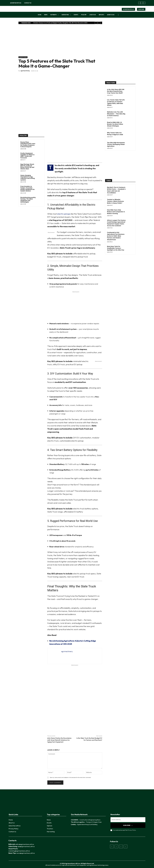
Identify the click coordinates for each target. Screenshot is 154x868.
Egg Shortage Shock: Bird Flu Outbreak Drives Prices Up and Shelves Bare (27, 167)
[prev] (96, 23)
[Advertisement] (60, 43)
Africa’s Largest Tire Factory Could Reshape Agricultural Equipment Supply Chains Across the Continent (116, 223)
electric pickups (64, 214)
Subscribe (128, 825)
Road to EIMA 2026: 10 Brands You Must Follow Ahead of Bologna (115, 124)
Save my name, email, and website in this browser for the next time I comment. (70, 777)
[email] (128, 820)
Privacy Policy (132, 830)
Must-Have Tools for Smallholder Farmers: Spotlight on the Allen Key (116, 248)
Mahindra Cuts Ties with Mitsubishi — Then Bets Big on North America (116, 114)
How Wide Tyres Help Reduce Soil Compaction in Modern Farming (116, 212)
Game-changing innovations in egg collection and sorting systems (28, 178)
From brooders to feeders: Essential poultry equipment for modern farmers (28, 189)
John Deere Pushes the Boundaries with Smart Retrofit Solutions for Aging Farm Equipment (59, 740)
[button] (118, 15)
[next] (99, 23)
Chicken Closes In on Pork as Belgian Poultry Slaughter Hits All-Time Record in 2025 (60, 23)
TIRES (109, 181)
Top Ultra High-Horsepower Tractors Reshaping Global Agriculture (116, 144)
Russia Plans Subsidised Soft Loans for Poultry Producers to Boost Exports (28, 144)
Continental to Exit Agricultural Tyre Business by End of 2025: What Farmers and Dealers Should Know (116, 236)
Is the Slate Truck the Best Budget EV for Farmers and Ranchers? (89, 739)
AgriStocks (23, 57)
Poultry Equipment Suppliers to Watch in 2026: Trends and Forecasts (27, 155)
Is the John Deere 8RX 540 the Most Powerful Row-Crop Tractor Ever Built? (116, 91)
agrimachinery (25, 71)
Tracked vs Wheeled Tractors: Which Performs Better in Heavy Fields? (115, 201)
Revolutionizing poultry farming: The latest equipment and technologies (28, 200)
